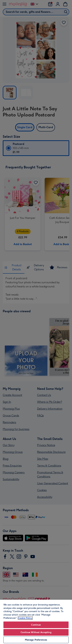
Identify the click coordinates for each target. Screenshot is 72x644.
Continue (36, 625)
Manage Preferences (36, 640)
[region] (36, 622)
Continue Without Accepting (36, 632)
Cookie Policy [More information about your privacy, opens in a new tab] (25, 618)
